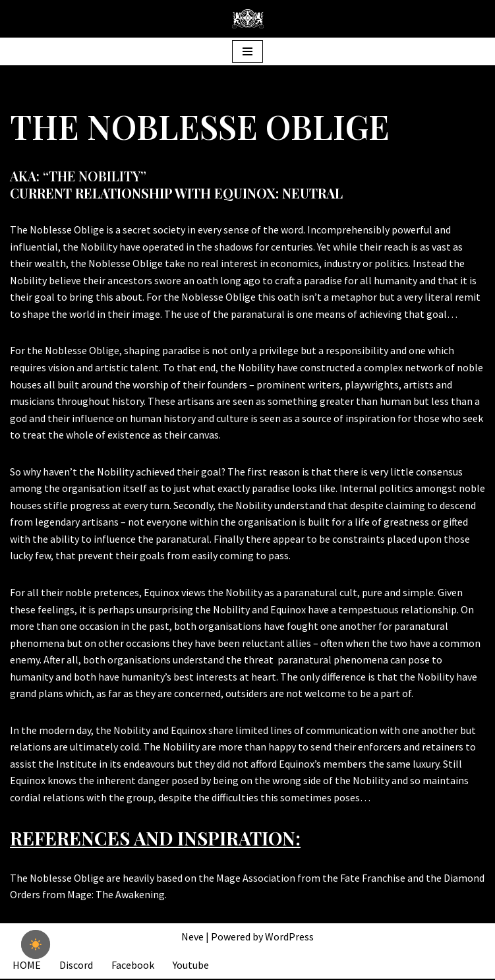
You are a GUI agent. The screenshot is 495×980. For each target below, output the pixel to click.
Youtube (191, 965)
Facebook (133, 965)
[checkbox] (36, 944)
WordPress (289, 938)
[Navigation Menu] (247, 51)
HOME (27, 965)
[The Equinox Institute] (248, 19)
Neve (192, 938)
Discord (76, 965)
